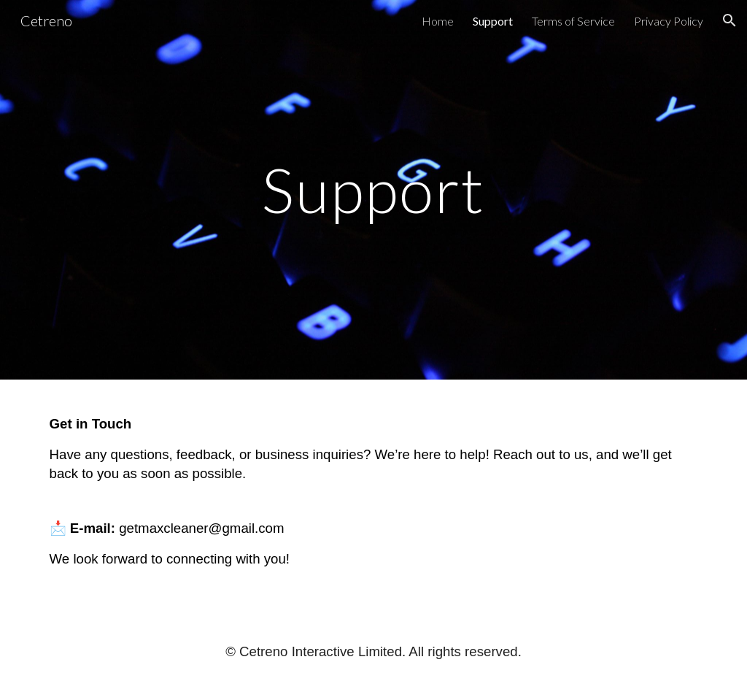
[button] (729, 20)
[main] (373, 189)
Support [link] (493, 21)
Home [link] (438, 21)
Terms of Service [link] (573, 21)
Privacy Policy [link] (669, 21)
